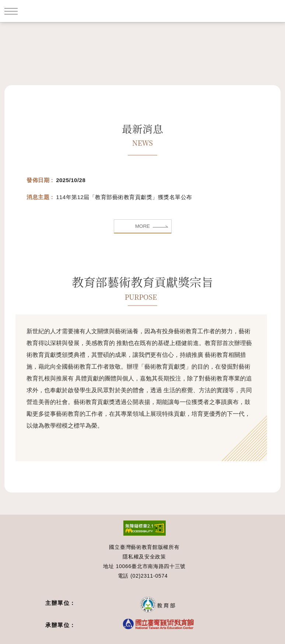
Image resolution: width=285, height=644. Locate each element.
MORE (142, 226)
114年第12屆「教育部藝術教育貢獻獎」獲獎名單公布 (124, 197)
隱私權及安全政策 (144, 557)
